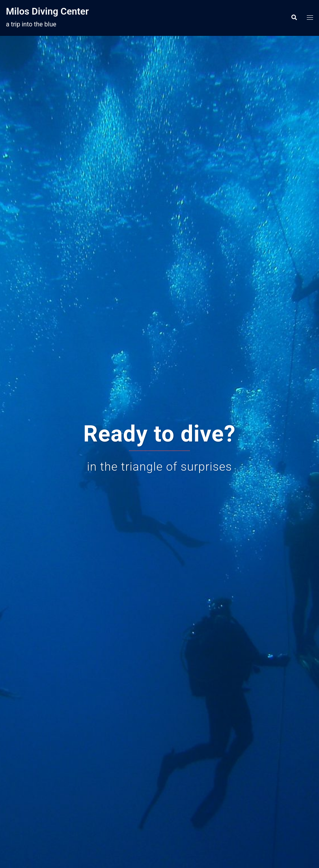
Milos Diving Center (47, 11)
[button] (294, 18)
